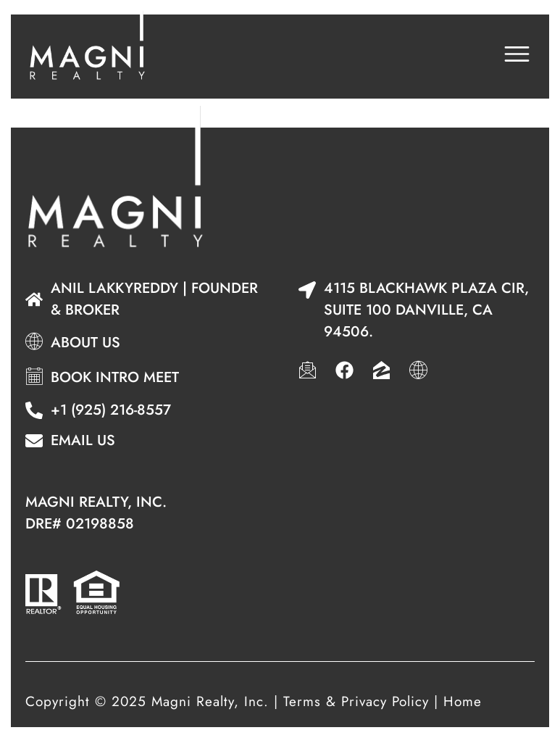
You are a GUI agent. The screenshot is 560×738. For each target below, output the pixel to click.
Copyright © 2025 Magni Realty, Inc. (147, 701)
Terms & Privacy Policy (356, 701)
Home (463, 701)
